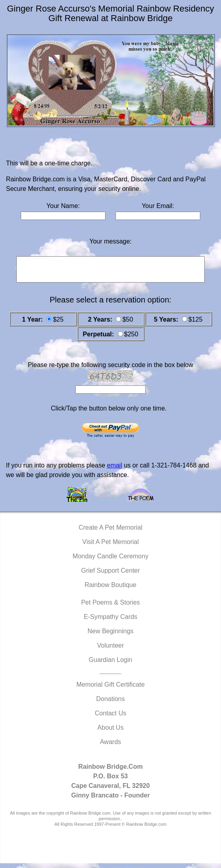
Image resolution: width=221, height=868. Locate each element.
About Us (111, 732)
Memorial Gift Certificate (111, 689)
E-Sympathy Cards (110, 622)
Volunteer (111, 650)
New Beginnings (111, 636)
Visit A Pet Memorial (111, 547)
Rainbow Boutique (111, 590)
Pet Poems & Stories (111, 607)
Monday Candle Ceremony (110, 561)
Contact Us (110, 718)
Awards (110, 747)
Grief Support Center (111, 575)
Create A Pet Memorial (110, 532)
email (114, 470)
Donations (110, 704)
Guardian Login (110, 665)
